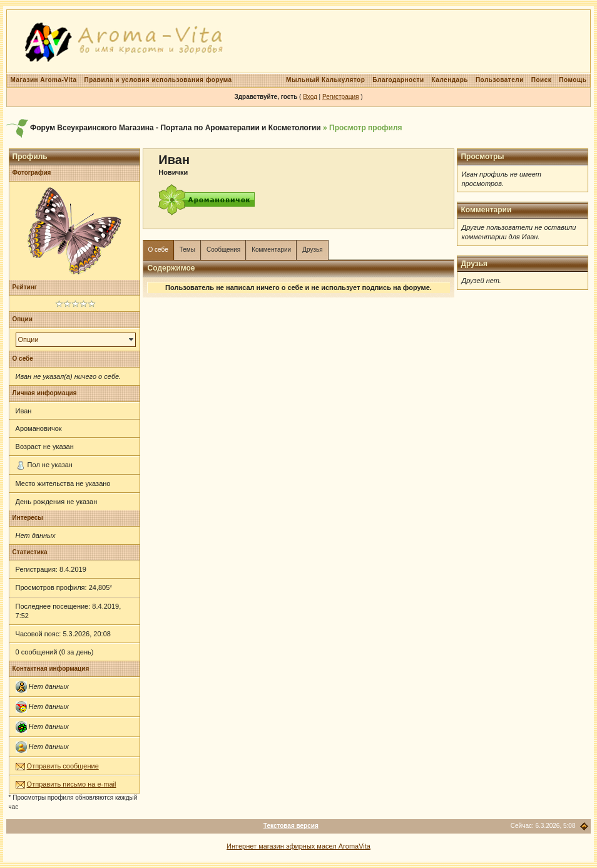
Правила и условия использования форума (158, 80)
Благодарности (398, 80)
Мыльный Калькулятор (325, 80)
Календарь (450, 80)
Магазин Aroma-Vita (44, 80)
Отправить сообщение (63, 766)
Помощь (573, 80)
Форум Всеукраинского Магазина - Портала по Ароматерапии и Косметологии (176, 128)
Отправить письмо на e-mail (72, 784)
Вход (310, 97)
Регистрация (340, 97)
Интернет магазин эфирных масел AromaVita (298, 846)
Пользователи (500, 80)
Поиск (542, 80)
